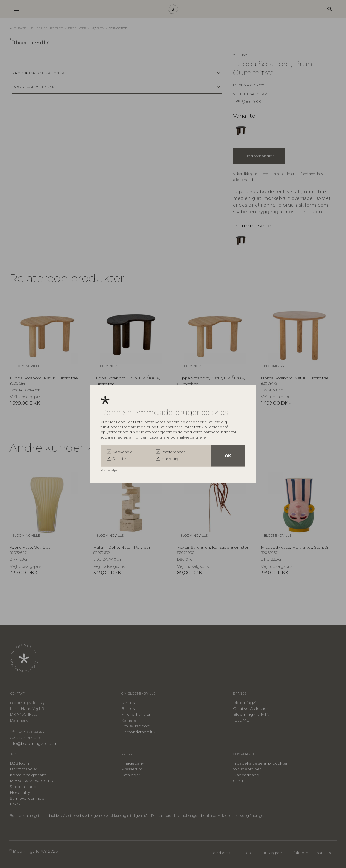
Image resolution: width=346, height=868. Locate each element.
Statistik (119, 459)
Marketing (170, 459)
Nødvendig (123, 452)
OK (228, 456)
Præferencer (173, 452)
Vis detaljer (110, 470)
